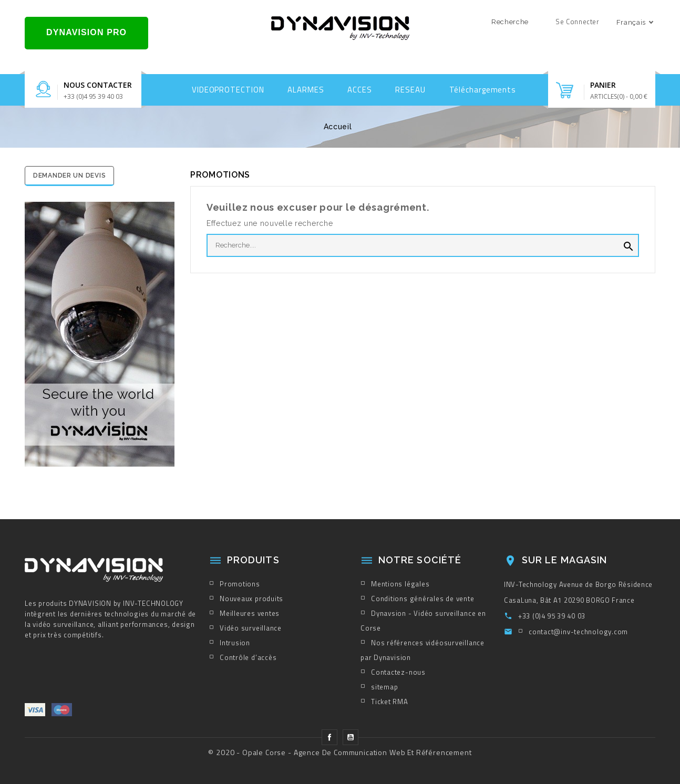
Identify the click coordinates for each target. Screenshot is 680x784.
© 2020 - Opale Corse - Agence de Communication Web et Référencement (340, 752)
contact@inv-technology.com (578, 632)
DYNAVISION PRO (86, 32)
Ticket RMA (390, 702)
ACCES (360, 90)
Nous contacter (98, 85)
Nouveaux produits (251, 599)
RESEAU (410, 90)
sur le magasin (564, 560)
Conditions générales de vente (423, 599)
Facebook (329, 737)
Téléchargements (483, 90)
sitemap (384, 687)
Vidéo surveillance (251, 628)
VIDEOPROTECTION (228, 90)
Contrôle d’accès (248, 657)
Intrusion (235, 643)
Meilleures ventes (250, 613)
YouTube (351, 737)
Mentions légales (400, 584)
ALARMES (306, 90)
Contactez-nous (398, 672)
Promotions (240, 584)
